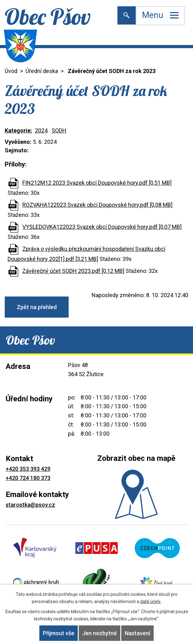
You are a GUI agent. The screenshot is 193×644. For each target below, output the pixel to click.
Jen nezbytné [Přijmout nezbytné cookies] (99, 633)
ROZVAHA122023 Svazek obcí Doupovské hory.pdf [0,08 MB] (97, 205)
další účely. (151, 602)
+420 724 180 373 (28, 478)
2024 (41, 130)
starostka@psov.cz (30, 505)
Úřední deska (42, 71)
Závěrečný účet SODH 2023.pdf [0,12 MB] (73, 271)
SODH (59, 130)
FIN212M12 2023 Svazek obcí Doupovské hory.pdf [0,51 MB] (97, 183)
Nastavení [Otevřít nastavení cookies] (137, 633)
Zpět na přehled (37, 307)
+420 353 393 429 (28, 469)
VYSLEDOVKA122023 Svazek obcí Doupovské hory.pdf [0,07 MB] (102, 227)
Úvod (11, 71)
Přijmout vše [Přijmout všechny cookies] (59, 633)
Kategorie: (18, 130)
